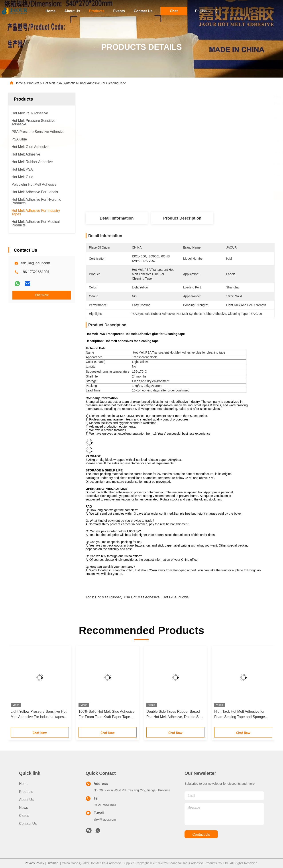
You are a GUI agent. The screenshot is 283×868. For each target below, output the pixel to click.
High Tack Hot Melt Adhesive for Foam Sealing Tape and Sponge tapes (240, 715)
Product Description (182, 218)
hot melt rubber (108, 597)
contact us (201, 834)
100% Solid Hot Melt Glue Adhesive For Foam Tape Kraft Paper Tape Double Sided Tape (107, 715)
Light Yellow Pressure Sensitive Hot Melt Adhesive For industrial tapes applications (39, 715)
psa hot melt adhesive (142, 597)
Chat (174, 11)
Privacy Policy (34, 863)
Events (119, 11)
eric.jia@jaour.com (35, 263)
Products (97, 11)
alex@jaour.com (105, 819)
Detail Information (117, 218)
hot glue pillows (176, 597)
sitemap (53, 863)
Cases (24, 816)
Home (51, 11)
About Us (72, 11)
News (24, 808)
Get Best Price (203, 196)
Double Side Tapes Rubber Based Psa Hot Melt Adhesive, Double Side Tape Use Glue (175, 715)
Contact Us (143, 11)
